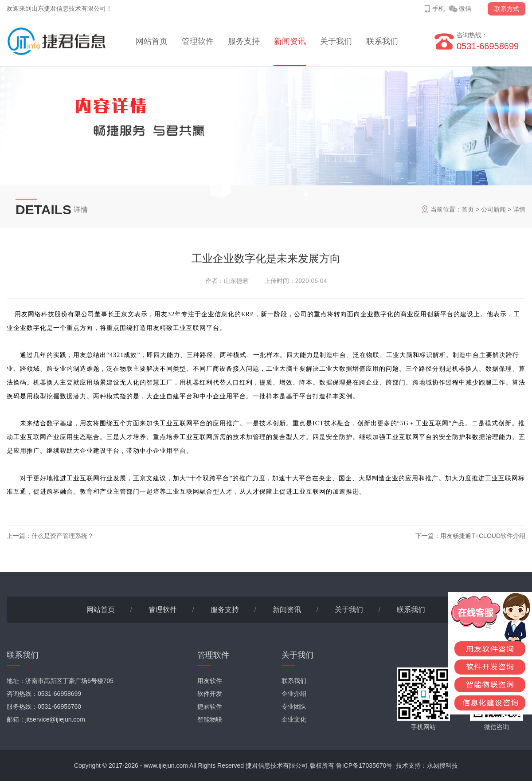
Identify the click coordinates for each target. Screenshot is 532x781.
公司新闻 (493, 209)
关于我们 (336, 41)
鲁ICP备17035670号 (364, 765)
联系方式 (507, 9)
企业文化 (294, 719)
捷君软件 (210, 706)
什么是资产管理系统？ (63, 536)
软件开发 (210, 694)
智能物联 (210, 719)
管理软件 (198, 41)
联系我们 (382, 41)
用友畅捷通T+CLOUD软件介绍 (483, 536)
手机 (438, 8)
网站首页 (152, 41)
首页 (468, 209)
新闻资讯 (290, 41)
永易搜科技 (442, 765)
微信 (465, 8)
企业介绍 (294, 694)
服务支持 (244, 41)
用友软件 (210, 681)
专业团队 (294, 706)
